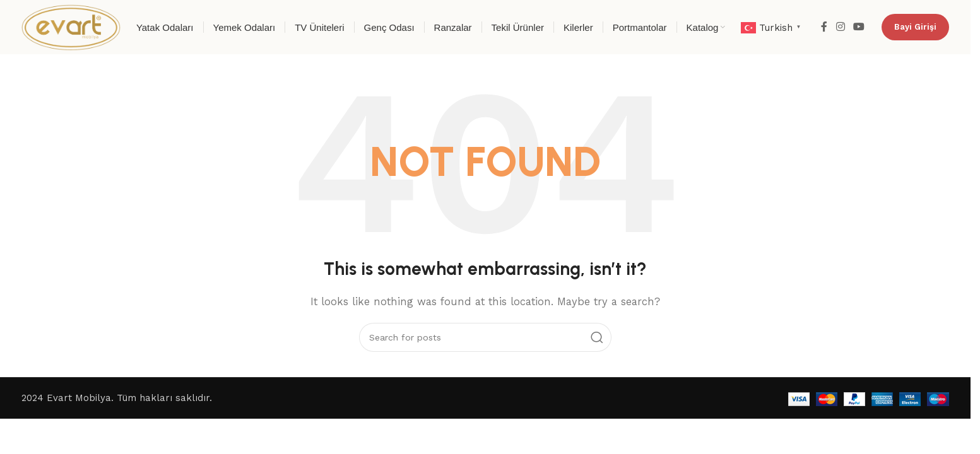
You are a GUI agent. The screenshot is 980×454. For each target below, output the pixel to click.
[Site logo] (71, 26)
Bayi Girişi (915, 27)
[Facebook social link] (824, 27)
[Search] (485, 337)
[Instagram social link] (840, 27)
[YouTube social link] (859, 27)
